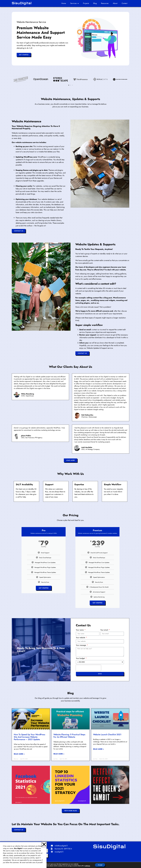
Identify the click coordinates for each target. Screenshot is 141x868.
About (115, 3)
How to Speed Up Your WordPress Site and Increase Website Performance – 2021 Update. (29, 737)
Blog (95, 3)
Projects (86, 3)
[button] (69, 85)
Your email (104, 630)
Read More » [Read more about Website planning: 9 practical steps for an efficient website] (59, 754)
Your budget (81, 658)
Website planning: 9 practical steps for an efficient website (69, 736)
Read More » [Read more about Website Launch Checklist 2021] (99, 749)
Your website (81, 638)
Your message (81, 645)
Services (74, 3)
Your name (80, 630)
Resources (105, 3)
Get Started (44, 588)
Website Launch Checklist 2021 (107, 735)
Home (64, 3)
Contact (125, 3)
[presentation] (88, 668)
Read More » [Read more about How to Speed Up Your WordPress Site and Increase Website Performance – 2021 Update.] (19, 754)
